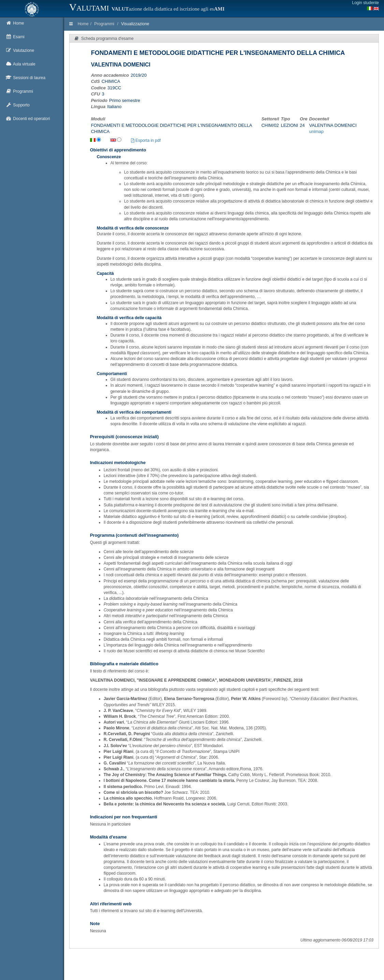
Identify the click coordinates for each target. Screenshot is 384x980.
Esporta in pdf (146, 140)
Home (83, 24)
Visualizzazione (135, 24)
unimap (316, 131)
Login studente (365, 3)
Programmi (104, 24)
